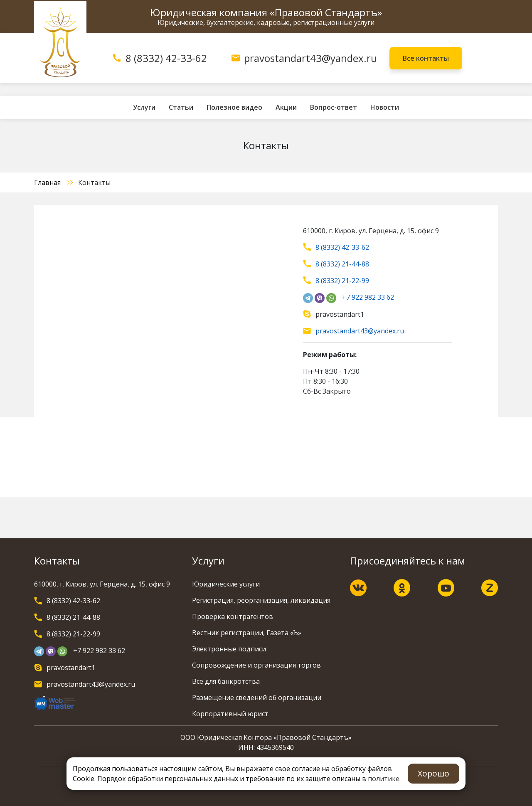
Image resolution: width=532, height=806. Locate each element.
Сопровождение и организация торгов (256, 665)
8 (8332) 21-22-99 (342, 281)
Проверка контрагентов (233, 616)
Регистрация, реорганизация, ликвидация (261, 600)
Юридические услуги (226, 584)
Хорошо (433, 773)
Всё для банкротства (226, 681)
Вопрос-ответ (334, 107)
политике (384, 779)
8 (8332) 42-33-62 (166, 58)
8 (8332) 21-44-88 (342, 264)
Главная (47, 182)
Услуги (144, 107)
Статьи (181, 107)
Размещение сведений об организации (257, 698)
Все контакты (426, 58)
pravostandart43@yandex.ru (310, 58)
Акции (286, 107)
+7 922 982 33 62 (368, 297)
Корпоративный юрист (230, 714)
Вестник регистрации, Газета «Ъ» (247, 633)
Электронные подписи (229, 649)
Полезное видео (234, 107)
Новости (385, 107)
